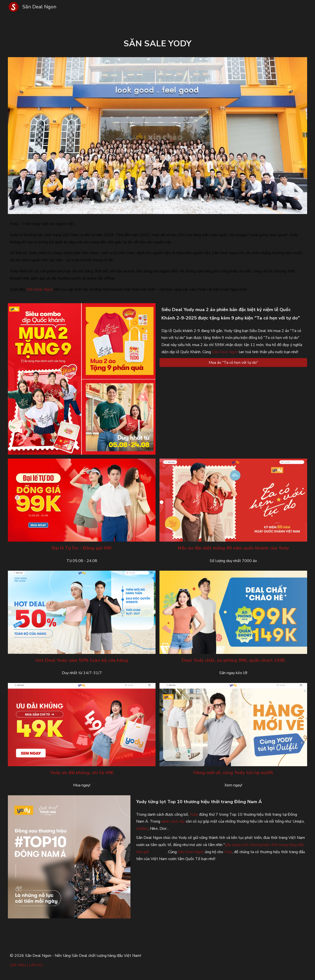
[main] (157, 44)
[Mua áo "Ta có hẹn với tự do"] (233, 363)
